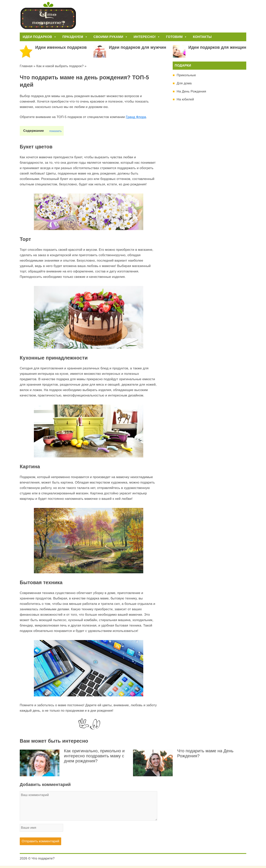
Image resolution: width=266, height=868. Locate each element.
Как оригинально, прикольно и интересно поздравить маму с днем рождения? (94, 756)
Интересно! (147, 37)
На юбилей (185, 99)
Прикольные (186, 75)
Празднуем (75, 37)
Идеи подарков (40, 37)
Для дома (184, 83)
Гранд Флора (136, 117)
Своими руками (111, 37)
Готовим (176, 37)
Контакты (202, 37)
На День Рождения (191, 91)
